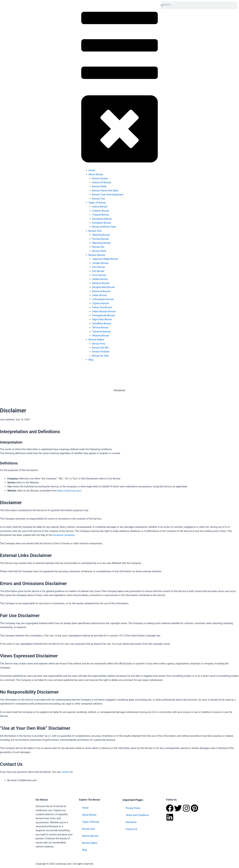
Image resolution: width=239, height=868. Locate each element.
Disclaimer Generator (64, 535)
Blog (85, 850)
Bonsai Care (89, 829)
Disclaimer (131, 822)
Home (85, 808)
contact (65, 772)
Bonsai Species (90, 836)
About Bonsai (89, 815)
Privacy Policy (133, 808)
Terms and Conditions (137, 815)
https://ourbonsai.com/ (70, 491)
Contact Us (132, 829)
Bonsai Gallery (90, 843)
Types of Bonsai (91, 822)
